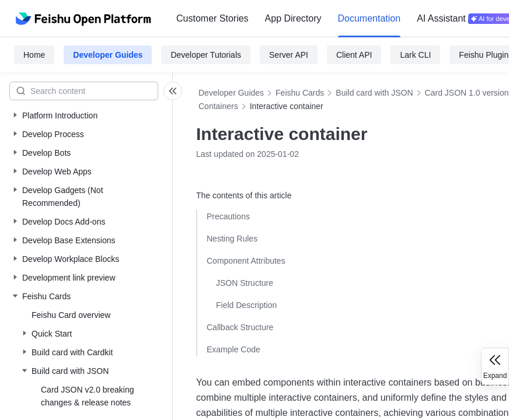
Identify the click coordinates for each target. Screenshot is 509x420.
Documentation (369, 18)
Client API (354, 55)
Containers (218, 106)
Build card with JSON (374, 93)
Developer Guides (108, 55)
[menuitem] (212, 19)
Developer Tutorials (206, 55)
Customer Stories (212, 18)
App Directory (293, 18)
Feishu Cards (300, 93)
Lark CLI (415, 55)
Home (34, 55)
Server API (289, 55)
